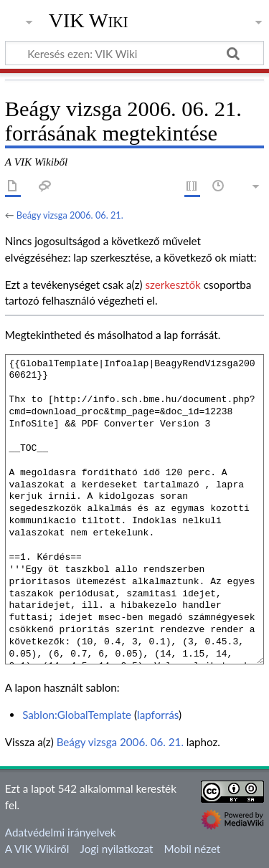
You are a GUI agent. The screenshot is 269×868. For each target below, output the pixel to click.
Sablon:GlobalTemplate (77, 715)
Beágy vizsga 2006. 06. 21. (70, 215)
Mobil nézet (193, 849)
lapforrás (158, 715)
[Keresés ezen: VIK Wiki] (134, 53)
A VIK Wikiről (37, 849)
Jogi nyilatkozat (117, 849)
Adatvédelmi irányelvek (61, 832)
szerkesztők (173, 285)
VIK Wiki (89, 21)
